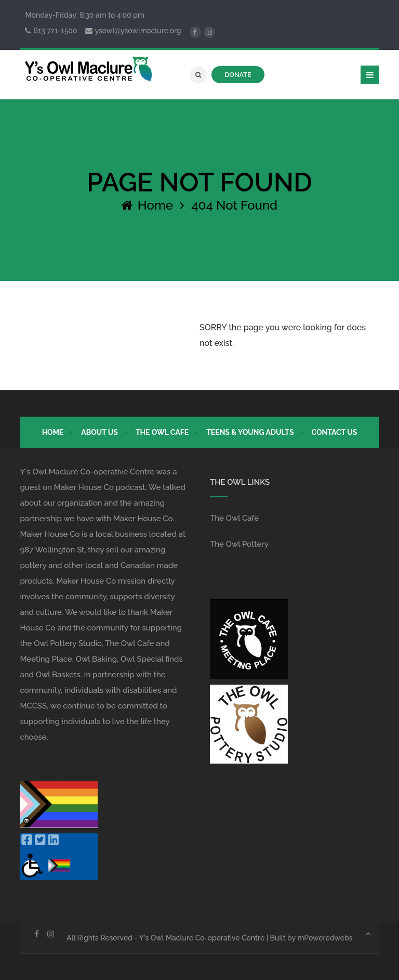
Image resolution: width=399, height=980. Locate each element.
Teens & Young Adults (250, 432)
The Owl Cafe (162, 432)
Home (147, 205)
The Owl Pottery (239, 544)
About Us (99, 432)
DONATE (238, 75)
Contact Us (335, 432)
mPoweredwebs (325, 938)
